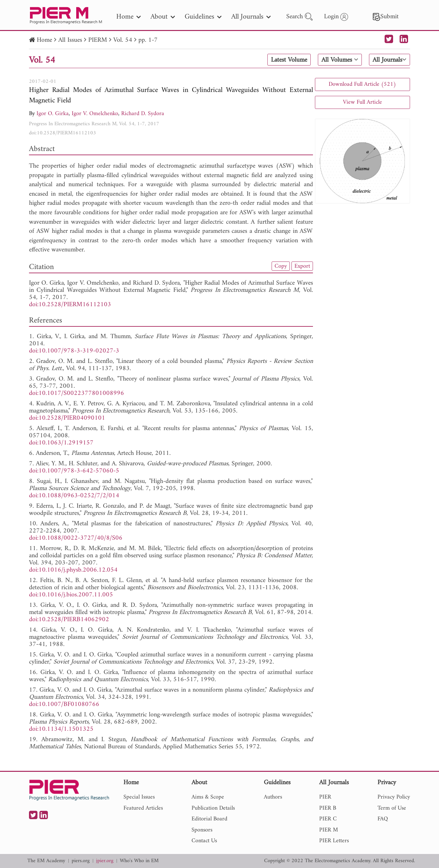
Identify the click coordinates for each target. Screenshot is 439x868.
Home (44, 40)
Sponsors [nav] (202, 830)
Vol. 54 (123, 40)
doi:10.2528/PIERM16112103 (63, 133)
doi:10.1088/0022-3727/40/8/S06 (76, 538)
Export (302, 266)
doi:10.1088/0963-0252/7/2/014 (74, 496)
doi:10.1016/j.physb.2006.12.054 (73, 570)
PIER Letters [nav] (334, 841)
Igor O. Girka (53, 114)
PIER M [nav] (329, 830)
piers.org (81, 861)
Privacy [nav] (387, 783)
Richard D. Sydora (143, 114)
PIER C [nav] (328, 819)
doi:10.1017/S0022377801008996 (77, 393)
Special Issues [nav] (139, 797)
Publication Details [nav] (213, 808)
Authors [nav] (273, 797)
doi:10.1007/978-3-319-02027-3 (74, 351)
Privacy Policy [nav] (394, 797)
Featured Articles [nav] (143, 808)
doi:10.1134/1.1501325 (61, 729)
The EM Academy (46, 861)
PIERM (98, 40)
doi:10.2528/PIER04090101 (67, 418)
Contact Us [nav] (204, 841)
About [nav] (163, 17)
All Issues (70, 40)
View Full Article (362, 102)
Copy (281, 266)
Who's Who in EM (139, 861)
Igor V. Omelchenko (95, 114)
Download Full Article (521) (362, 84)
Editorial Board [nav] (209, 819)
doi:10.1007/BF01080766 (64, 704)
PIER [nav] (325, 797)
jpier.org (105, 861)
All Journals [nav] (251, 17)
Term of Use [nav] (392, 808)
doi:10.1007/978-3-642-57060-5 (74, 471)
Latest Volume (289, 60)
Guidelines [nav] (203, 17)
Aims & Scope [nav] (208, 797)
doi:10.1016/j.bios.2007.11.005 (71, 595)
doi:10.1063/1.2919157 (61, 443)
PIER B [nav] (328, 808)
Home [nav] (128, 17)
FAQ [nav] (383, 819)
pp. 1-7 (148, 40)
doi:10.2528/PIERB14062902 (69, 620)
